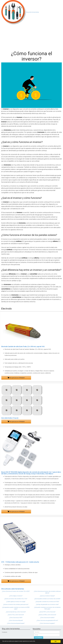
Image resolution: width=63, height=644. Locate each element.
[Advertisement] (31, 37)
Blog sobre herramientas (32, 12)
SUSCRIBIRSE (39, 638)
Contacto (5, 632)
